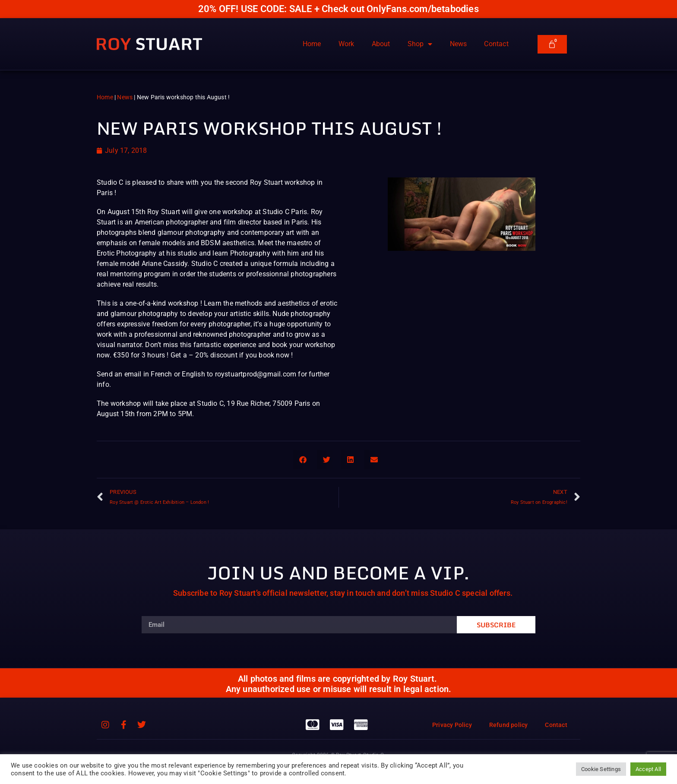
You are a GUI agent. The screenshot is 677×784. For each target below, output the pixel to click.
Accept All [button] (648, 769)
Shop (420, 44)
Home (312, 44)
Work (346, 44)
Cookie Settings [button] (601, 769)
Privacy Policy (452, 725)
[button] (303, 460)
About (381, 44)
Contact (496, 44)
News (459, 44)
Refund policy (509, 725)
